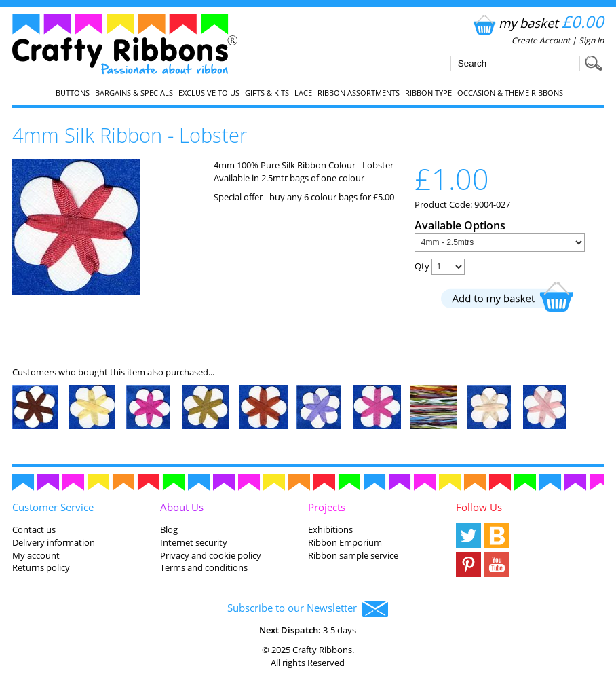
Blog (169, 529)
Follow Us (479, 507)
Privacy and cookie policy (211, 555)
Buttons (73, 93)
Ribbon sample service (353, 555)
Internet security (194, 542)
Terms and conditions (204, 567)
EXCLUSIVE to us (209, 93)
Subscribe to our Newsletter (308, 609)
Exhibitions (330, 529)
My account (36, 555)
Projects (327, 507)
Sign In (591, 40)
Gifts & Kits (267, 93)
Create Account (541, 40)
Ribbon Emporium (345, 542)
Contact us (34, 529)
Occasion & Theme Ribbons (510, 93)
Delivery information (54, 542)
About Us (182, 507)
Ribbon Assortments (359, 93)
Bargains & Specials (134, 93)
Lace (303, 93)
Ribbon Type (428, 93)
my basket (537, 23)
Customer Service (53, 507)
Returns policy (41, 567)
